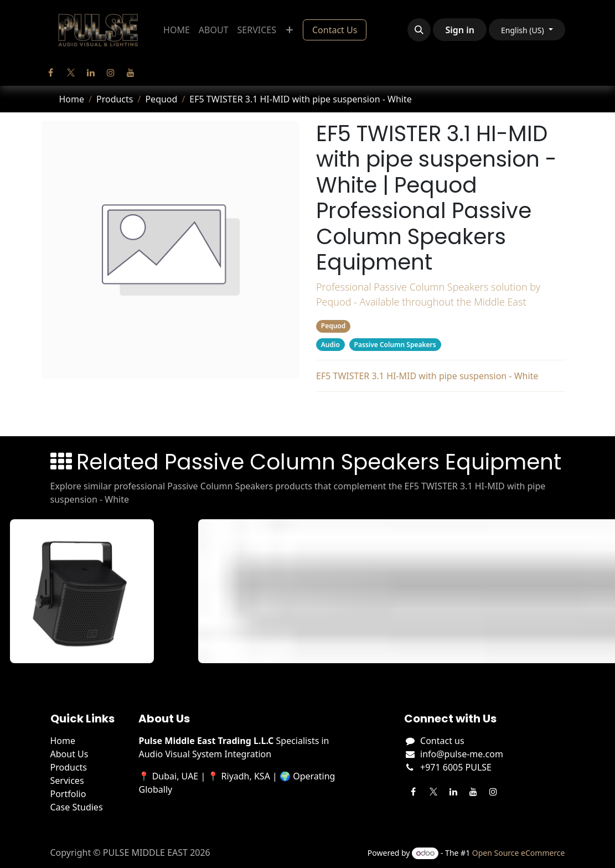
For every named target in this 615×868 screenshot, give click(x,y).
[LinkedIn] (91, 73)
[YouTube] (131, 73)
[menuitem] (177, 30)
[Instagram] (111, 73)
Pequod (161, 99)
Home (72, 99)
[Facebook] (51, 73)
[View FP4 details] (86, 591)
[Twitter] (71, 73)
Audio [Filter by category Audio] (330, 345)
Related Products (440, 412)
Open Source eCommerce (519, 853)
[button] (419, 30)
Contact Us (335, 30)
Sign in (459, 30)
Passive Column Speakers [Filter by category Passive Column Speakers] (395, 345)
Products (115, 99)
